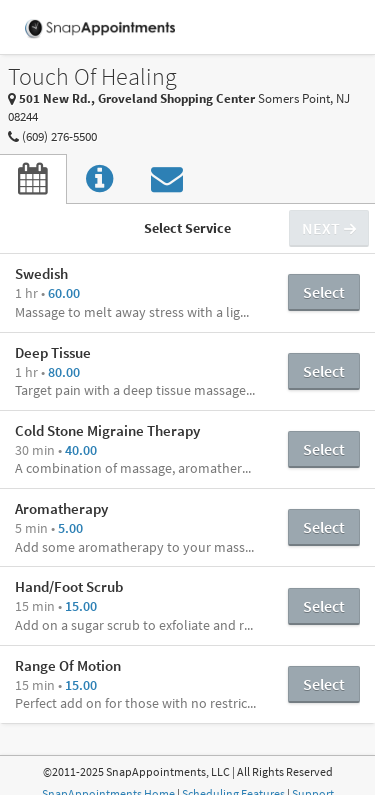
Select (324, 292)
